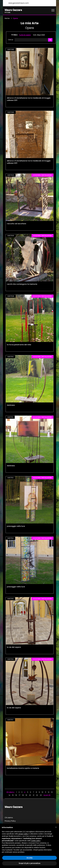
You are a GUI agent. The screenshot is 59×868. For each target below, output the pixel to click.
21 (34, 795)
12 (49, 792)
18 (23, 795)
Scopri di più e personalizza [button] (29, 863)
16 (16, 795)
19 (26, 795)
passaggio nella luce (16, 526)
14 (9, 795)
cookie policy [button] (36, 841)
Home (7, 18)
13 (52, 792)
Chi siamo (9, 818)
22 (37, 795)
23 (41, 795)
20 (30, 795)
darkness (11, 405)
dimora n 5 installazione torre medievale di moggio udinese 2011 (29, 99)
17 (20, 795)
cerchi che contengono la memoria (22, 284)
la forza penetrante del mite (19, 345)
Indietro (10, 792)
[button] (56, 827)
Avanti (47, 795)
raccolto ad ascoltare (16, 224)
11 (46, 792)
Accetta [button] (29, 858)
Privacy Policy (10, 821)
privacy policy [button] (23, 834)
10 (42, 792)
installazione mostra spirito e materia (23, 768)
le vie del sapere (14, 647)
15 (13, 795)
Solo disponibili (39, 35)
